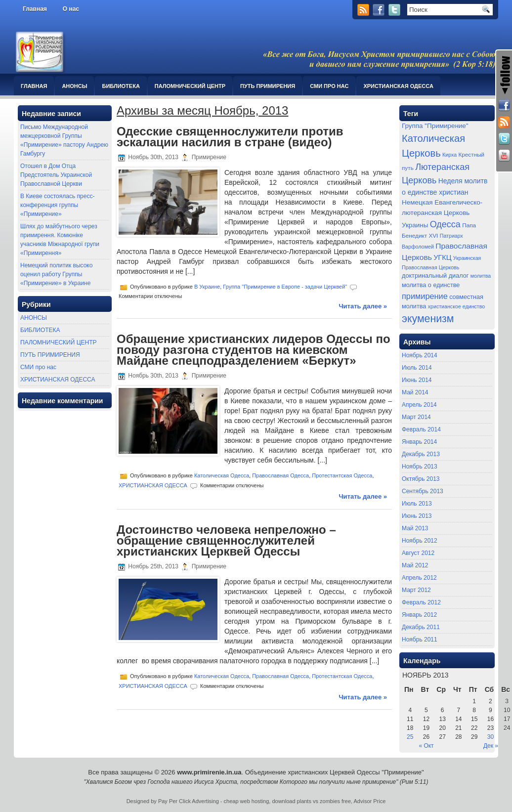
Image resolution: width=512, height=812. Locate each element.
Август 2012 (418, 553)
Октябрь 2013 (421, 479)
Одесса (445, 224)
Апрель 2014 (419, 405)
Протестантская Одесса (342, 475)
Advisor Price (370, 801)
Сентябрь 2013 (423, 491)
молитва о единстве (431, 285)
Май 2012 (415, 565)
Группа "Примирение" (435, 126)
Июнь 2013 (417, 516)
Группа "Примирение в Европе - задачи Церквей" (285, 287)
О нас (71, 9)
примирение (425, 296)
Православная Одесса (280, 475)
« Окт (426, 746)
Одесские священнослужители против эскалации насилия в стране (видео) (230, 137)
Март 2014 (416, 417)
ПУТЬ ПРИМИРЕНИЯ (268, 86)
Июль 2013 (417, 504)
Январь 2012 (419, 615)
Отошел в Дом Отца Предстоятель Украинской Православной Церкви (56, 175)
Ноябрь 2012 (420, 541)
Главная (35, 9)
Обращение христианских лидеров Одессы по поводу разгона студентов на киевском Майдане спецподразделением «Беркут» (254, 350)
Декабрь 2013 (421, 454)
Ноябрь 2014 (420, 355)
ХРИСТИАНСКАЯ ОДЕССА (398, 86)
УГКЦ (442, 257)
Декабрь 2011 (421, 627)
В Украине (207, 287)
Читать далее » (363, 306)
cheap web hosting (247, 801)
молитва (481, 276)
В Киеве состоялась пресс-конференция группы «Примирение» (57, 205)
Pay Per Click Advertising (189, 801)
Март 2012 (416, 590)
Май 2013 (415, 528)
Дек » (491, 746)
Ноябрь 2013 (420, 467)
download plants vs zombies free (311, 801)
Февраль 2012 (421, 602)
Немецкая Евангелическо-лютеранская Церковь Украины (442, 214)
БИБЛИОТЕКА (121, 86)
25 (410, 737)
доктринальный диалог (435, 276)
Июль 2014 (417, 368)
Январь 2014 (419, 442)
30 (491, 737)
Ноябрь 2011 (420, 640)
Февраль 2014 (421, 429)
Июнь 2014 (417, 380)
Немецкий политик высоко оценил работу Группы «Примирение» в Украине (56, 274)
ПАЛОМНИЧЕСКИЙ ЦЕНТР (190, 86)
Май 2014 (415, 392)
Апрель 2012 (419, 578)
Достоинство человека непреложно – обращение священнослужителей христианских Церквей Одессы (226, 540)
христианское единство (457, 306)
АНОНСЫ (74, 86)
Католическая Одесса (222, 475)
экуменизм (428, 319)
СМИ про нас (329, 86)
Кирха (449, 155)
